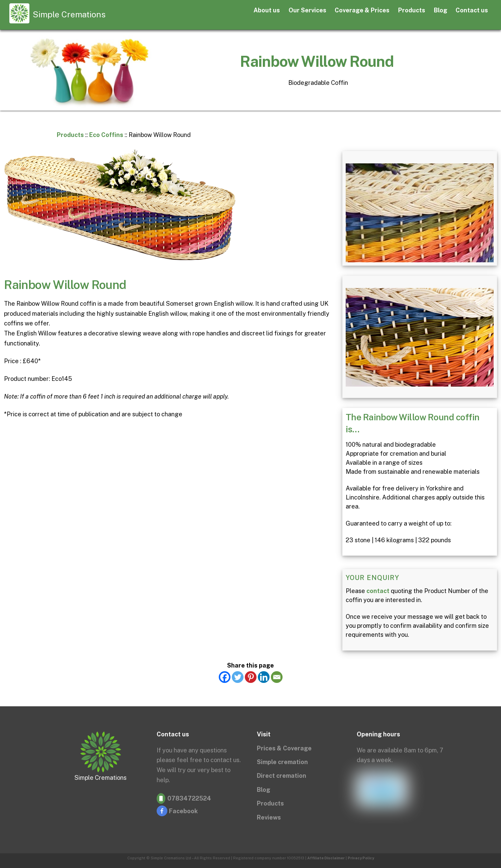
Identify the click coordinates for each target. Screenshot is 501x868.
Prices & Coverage (284, 748)
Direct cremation (282, 776)
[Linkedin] (264, 677)
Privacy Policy (361, 858)
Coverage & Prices (362, 10)
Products (412, 10)
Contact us (472, 10)
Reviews (269, 817)
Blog (441, 10)
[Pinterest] (251, 677)
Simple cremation (282, 762)
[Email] (277, 677)
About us (267, 10)
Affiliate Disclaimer (326, 858)
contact (378, 591)
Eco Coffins (106, 135)
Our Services (307, 10)
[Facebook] (225, 677)
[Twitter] (238, 677)
